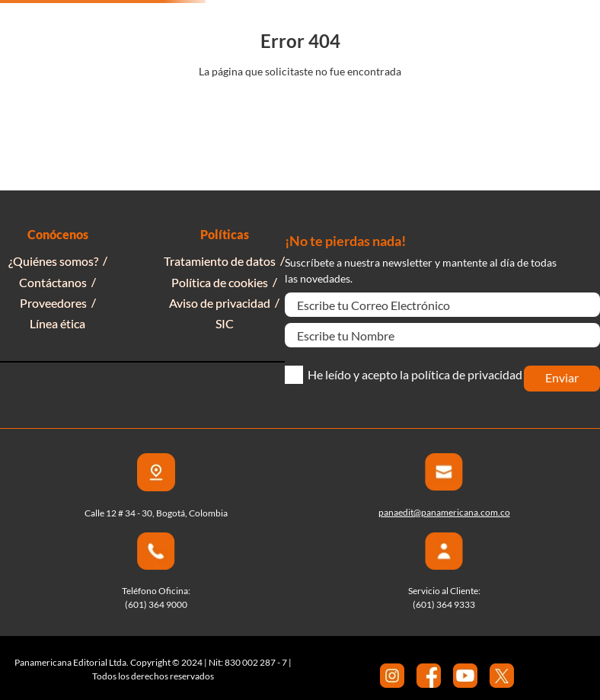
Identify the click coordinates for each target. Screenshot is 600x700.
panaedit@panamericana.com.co (444, 512)
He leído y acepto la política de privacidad (415, 375)
